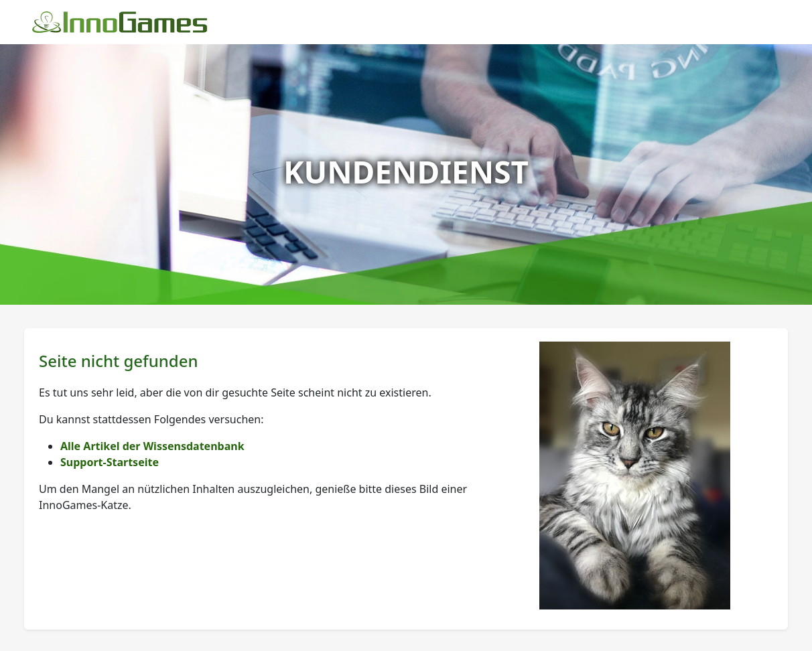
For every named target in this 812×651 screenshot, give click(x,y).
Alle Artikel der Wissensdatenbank (152, 446)
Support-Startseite (110, 462)
